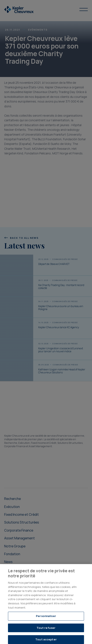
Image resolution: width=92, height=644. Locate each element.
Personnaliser (46, 618)
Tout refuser (46, 630)
